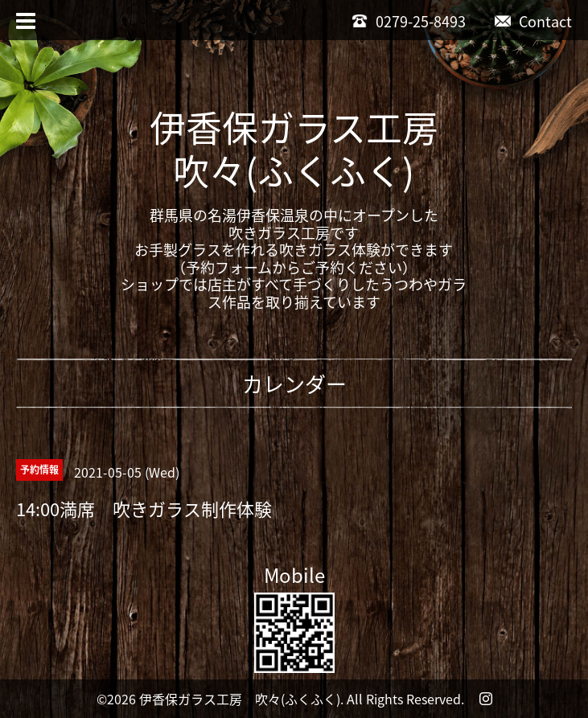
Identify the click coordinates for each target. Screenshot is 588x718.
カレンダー (294, 384)
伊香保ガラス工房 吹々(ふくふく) (240, 699)
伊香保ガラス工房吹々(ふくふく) (294, 149)
